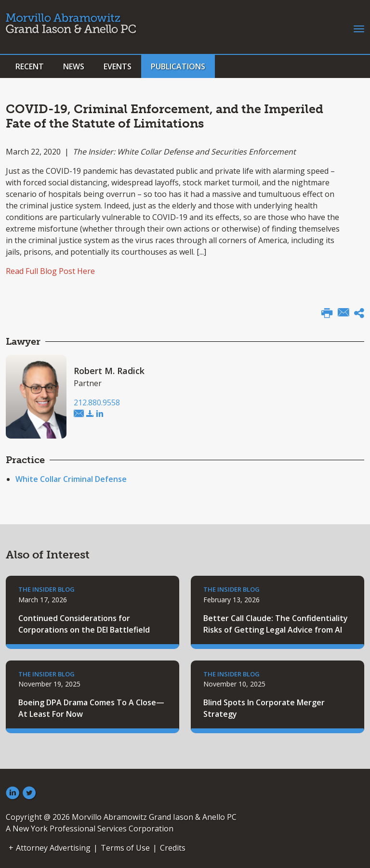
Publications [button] (178, 66)
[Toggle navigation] (359, 28)
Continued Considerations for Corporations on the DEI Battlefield (84, 624)
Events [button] (118, 66)
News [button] (74, 66)
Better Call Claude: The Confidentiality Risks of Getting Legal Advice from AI (276, 624)
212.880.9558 (97, 402)
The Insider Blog (46, 589)
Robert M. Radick (109, 371)
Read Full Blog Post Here (50, 271)
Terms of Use (125, 848)
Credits (173, 848)
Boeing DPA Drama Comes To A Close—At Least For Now (91, 708)
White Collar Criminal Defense (71, 479)
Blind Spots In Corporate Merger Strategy (264, 708)
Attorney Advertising (53, 848)
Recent (30, 66)
